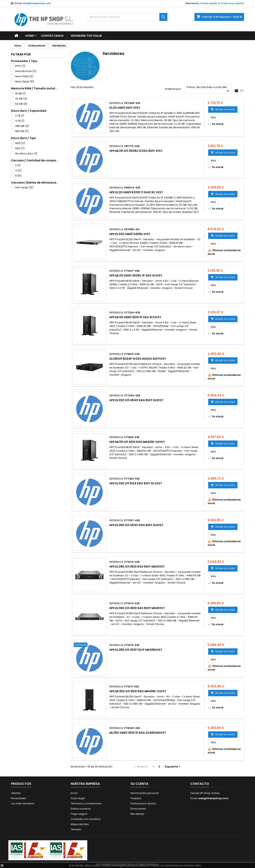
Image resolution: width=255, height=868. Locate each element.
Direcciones (138, 809)
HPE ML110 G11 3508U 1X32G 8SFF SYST (136, 151)
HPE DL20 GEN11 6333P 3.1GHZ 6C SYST (136, 192)
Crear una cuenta (232, 3)
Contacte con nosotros (86, 819)
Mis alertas (137, 814)
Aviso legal (78, 798)
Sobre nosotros (81, 809)
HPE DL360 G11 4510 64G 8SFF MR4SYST (137, 608)
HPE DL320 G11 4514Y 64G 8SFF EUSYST (136, 400)
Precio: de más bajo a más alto (208, 89)
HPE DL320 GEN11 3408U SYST (130, 234)
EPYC (20, 66)
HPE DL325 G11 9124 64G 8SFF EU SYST (136, 483)
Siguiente (173, 767)
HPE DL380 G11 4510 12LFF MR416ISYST (136, 650)
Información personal (145, 793)
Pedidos (136, 798)
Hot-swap (24, 187)
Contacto (200, 784)
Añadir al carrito (223, 109)
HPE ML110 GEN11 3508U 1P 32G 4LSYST (136, 276)
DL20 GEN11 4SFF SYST (125, 108)
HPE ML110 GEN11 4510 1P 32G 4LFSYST (135, 317)
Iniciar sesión (209, 3)
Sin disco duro (26, 154)
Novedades (19, 798)
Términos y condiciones (86, 803)
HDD (20, 143)
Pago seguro (79, 814)
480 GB (22, 126)
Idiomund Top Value (86, 36)
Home (29, 36)
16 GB (20, 93)
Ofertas (16, 793)
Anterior (141, 767)
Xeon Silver (25, 81)
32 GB (21, 99)
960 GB (22, 131)
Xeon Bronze (26, 71)
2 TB (20, 116)
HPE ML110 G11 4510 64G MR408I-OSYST (137, 442)
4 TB (20, 121)
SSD (20, 148)
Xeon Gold (24, 76)
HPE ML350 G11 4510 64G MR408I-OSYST (138, 691)
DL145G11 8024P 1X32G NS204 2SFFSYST (138, 359)
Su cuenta (139, 784)
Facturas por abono (143, 803)
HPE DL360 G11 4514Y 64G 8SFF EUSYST (136, 525)
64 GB (21, 104)
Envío (74, 793)
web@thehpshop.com (37, 3)
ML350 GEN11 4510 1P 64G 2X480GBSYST (138, 733)
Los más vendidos (23, 803)
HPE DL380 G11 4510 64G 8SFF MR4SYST (137, 567)
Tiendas (76, 829)
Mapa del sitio (80, 824)
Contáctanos (52, 36)
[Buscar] (127, 17)
